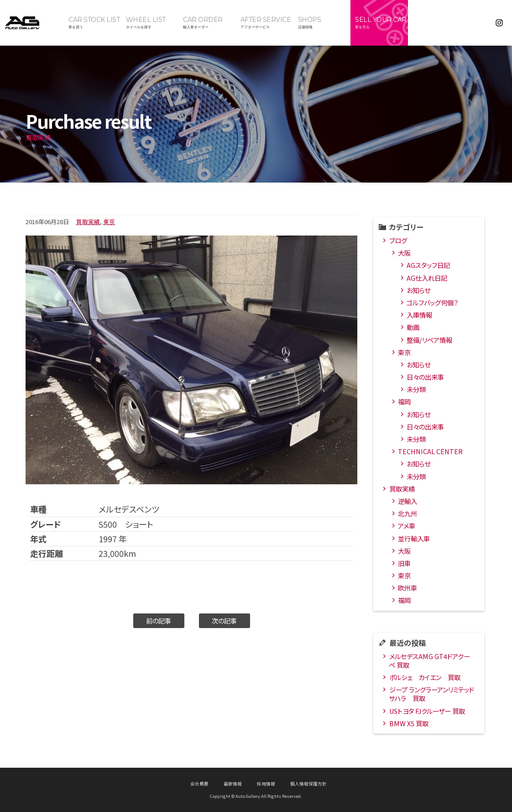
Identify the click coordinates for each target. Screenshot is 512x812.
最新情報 (233, 784)
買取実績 (88, 222)
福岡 (404, 401)
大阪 (404, 253)
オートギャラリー (32, 23)
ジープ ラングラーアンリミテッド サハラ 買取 (431, 694)
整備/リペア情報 (429, 340)
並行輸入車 (414, 538)
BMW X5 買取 (409, 723)
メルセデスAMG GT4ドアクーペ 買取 (429, 660)
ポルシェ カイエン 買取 (425, 677)
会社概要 (199, 784)
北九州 (408, 513)
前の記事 (159, 621)
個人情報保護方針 (308, 784)
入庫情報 (419, 315)
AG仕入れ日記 (427, 278)
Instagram (499, 23)
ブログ (398, 240)
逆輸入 (408, 501)
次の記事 (224, 621)
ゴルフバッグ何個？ (432, 302)
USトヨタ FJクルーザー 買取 (427, 711)
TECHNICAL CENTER (430, 451)
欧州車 (408, 588)
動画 (413, 327)
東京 (109, 222)
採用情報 (266, 784)
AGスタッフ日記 (428, 265)
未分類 (416, 389)
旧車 (404, 563)
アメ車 (407, 526)
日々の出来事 (425, 377)
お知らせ (418, 290)
